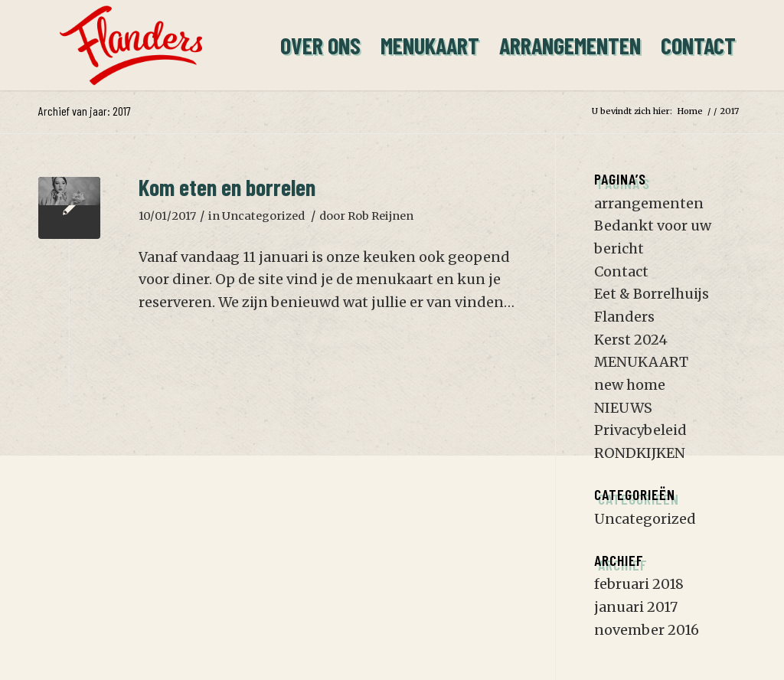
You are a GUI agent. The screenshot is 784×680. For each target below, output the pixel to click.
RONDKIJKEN (640, 453)
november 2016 (647, 630)
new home (630, 385)
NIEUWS (623, 408)
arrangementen (649, 203)
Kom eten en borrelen (227, 187)
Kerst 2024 (631, 340)
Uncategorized (263, 216)
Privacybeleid (640, 430)
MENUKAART (641, 362)
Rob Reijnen (381, 216)
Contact (621, 271)
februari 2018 (639, 584)
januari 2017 (636, 607)
